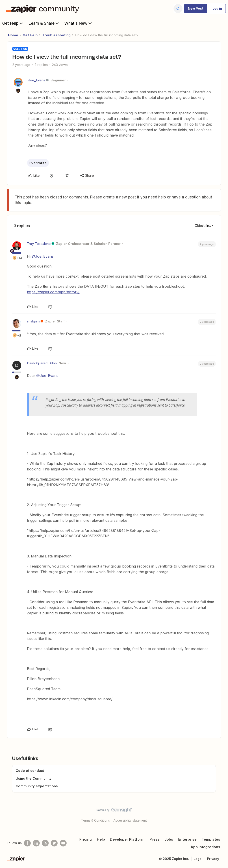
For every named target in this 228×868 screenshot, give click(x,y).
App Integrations (205, 847)
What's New (79, 23)
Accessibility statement (130, 820)
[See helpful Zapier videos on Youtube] (63, 843)
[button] (196, 9)
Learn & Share (44, 23)
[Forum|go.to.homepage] (43, 9)
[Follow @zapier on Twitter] (54, 843)
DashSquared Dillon (42, 363)
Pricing (86, 839)
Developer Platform (127, 839)
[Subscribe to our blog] (45, 843)
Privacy (213, 859)
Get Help (13, 23)
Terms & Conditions (96, 820)
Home (13, 35)
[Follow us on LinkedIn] (36, 843)
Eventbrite (38, 163)
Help (101, 839)
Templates (211, 839)
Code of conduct (30, 771)
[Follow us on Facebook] (27, 843)
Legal (198, 859)
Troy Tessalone (39, 244)
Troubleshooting (56, 35)
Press (155, 839)
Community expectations (37, 786)
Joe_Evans (37, 80)
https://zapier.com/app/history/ (53, 292)
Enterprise (187, 839)
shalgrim (33, 321)
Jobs (169, 839)
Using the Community (34, 778)
